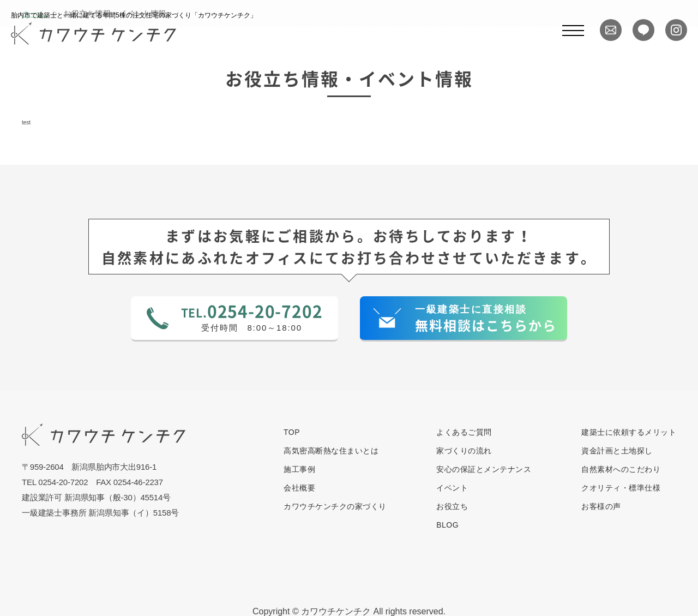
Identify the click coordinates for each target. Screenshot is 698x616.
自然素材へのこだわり (621, 469)
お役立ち (452, 506)
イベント (452, 488)
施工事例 (299, 469)
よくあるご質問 (464, 432)
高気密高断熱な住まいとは (331, 451)
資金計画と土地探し (617, 451)
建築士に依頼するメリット (629, 432)
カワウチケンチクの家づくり (335, 506)
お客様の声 (601, 506)
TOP (292, 432)
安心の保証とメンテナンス (484, 469)
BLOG (447, 525)
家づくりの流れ (464, 451)
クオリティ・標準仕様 (621, 488)
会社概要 (299, 488)
